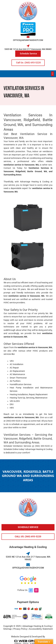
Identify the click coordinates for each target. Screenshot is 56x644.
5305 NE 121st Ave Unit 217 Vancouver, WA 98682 (28, 49)
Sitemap (7, 629)
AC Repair (14, 368)
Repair (32, 394)
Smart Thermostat (18, 378)
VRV (12, 361)
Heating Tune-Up (17, 398)
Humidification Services (21, 384)
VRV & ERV (15, 401)
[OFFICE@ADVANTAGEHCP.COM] (28, 37)
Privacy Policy (20, 629)
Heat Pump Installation (22, 388)
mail (38, 421)
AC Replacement (17, 371)
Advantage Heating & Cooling (35, 182)
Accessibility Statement (41, 629)
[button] (52, 74)
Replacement (42, 394)
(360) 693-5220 (13, 421)
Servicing (30, 398)
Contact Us (9, 168)
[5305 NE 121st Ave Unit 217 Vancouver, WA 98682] (28, 46)
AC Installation (17, 364)
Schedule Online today (14, 449)
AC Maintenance (17, 374)
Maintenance (41, 398)
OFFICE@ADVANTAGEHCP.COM (28, 40)
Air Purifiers (15, 381)
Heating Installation (19, 394)
